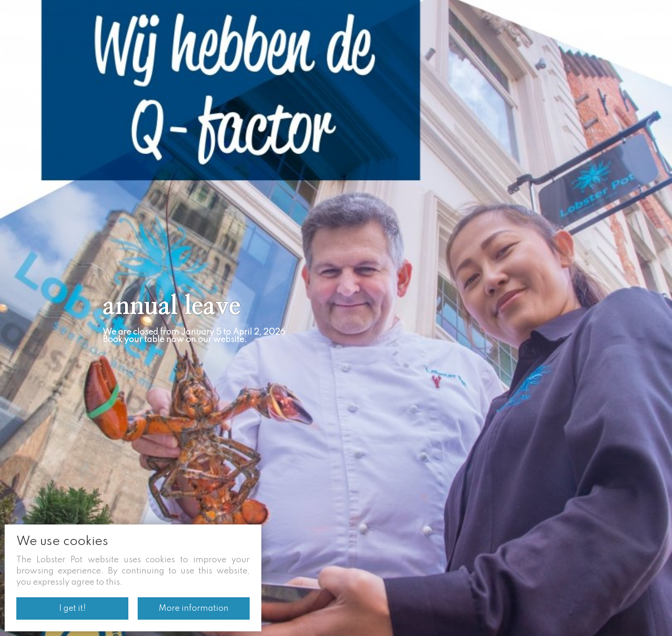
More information (194, 608)
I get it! (73, 608)
